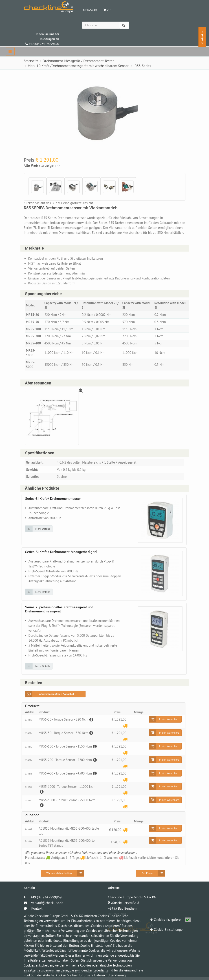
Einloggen (90, 10)
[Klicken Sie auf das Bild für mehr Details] (39, 532)
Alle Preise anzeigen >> (42, 165)
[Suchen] (124, 25)
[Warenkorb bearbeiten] (63, 876)
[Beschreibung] (92, 722)
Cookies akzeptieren (172, 920)
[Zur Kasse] (151, 876)
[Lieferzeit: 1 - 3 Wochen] (125, 729)
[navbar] (10, 51)
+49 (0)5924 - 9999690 (42, 39)
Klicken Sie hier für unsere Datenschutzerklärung (91, 975)
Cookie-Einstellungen (169, 930)
